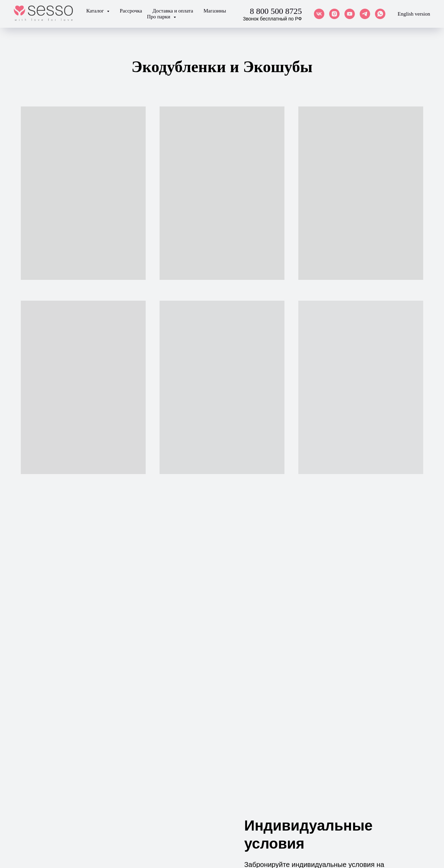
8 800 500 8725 (276, 11)
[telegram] (365, 14)
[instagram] (334, 14)
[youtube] (350, 14)
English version (414, 14)
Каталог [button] (96, 11)
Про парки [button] (159, 17)
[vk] (319, 14)
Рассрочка (131, 11)
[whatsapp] (380, 14)
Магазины (215, 11)
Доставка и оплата (173, 11)
